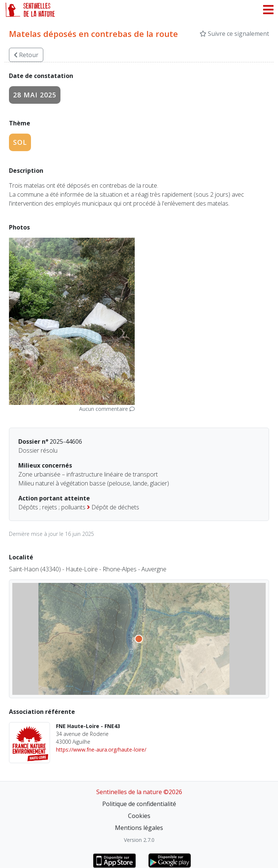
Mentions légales (139, 828)
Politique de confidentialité (139, 804)
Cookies (139, 816)
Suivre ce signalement (234, 34)
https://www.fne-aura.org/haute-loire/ (101, 750)
